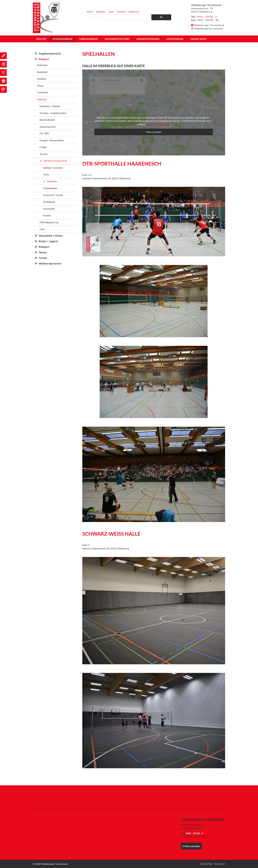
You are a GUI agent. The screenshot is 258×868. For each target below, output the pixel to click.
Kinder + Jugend (48, 241)
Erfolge (43, 147)
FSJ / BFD (44, 133)
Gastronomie (175, 39)
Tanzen (43, 252)
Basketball (42, 72)
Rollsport (44, 247)
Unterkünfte (49, 209)
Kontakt (121, 12)
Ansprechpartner (48, 127)
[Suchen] (161, 17)
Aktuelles (101, 12)
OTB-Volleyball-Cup (49, 222)
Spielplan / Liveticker (53, 168)
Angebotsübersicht (50, 54)
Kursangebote (89, 39)
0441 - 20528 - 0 (207, 17)
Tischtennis (43, 92)
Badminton (42, 65)
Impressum (134, 12)
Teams (46, 175)
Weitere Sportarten (50, 263)
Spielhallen (52, 181)
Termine (44, 154)
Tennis (40, 86)
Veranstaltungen (148, 39)
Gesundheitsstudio (117, 39)
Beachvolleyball (47, 120)
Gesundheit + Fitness (51, 236)
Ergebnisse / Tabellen (50, 106)
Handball (41, 79)
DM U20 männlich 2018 (55, 161)
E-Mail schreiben (191, 846)
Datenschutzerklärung (158, 124)
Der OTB (41, 39)
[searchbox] (119, 17)
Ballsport (44, 59)
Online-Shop (198, 39)
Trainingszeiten (50, 188)
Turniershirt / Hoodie (53, 195)
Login (111, 12)
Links (42, 229)
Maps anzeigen (154, 132)
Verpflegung (49, 202)
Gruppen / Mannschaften (52, 140)
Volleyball (42, 99)
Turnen (43, 258)
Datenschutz (206, 864)
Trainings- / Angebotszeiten (53, 113)
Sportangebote (63, 39)
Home (90, 12)
